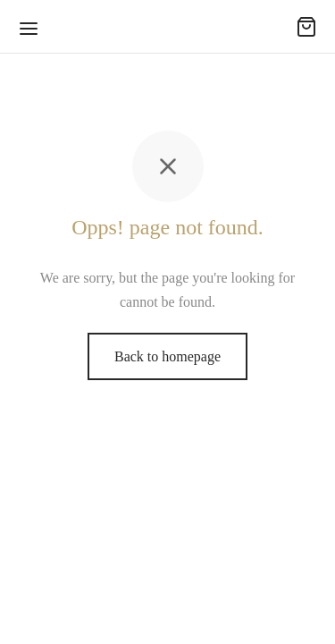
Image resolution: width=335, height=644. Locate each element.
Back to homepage (167, 356)
